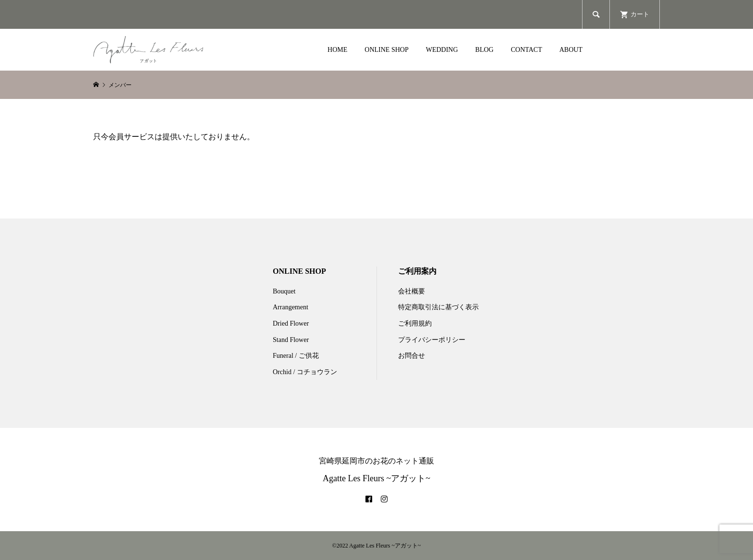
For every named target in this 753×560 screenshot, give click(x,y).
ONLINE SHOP (386, 50)
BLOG (485, 50)
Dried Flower (291, 323)
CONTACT (527, 50)
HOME (337, 50)
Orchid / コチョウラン (305, 372)
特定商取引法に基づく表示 (438, 307)
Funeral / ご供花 (296, 356)
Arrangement (291, 307)
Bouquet (284, 291)
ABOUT (571, 50)
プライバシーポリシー (432, 340)
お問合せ (412, 356)
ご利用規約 (415, 323)
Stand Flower (291, 340)
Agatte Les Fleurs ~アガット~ (376, 478)
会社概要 (412, 291)
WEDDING (442, 50)
